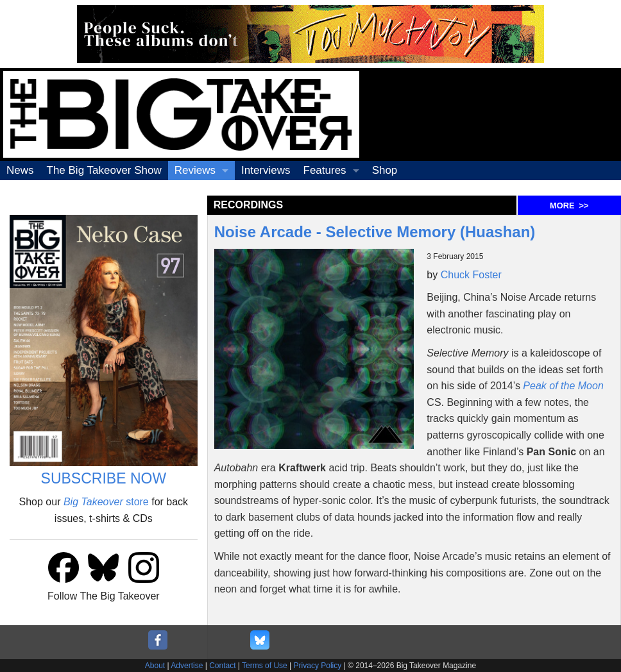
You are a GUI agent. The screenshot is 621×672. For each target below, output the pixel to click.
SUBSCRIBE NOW (104, 478)
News (20, 170)
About (155, 666)
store (106, 502)
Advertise (187, 666)
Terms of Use (265, 666)
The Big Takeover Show (104, 170)
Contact (222, 666)
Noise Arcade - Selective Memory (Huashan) (375, 232)
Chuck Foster (471, 275)
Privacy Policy (318, 666)
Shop (385, 170)
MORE (569, 206)
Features (325, 170)
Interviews (266, 170)
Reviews (195, 170)
